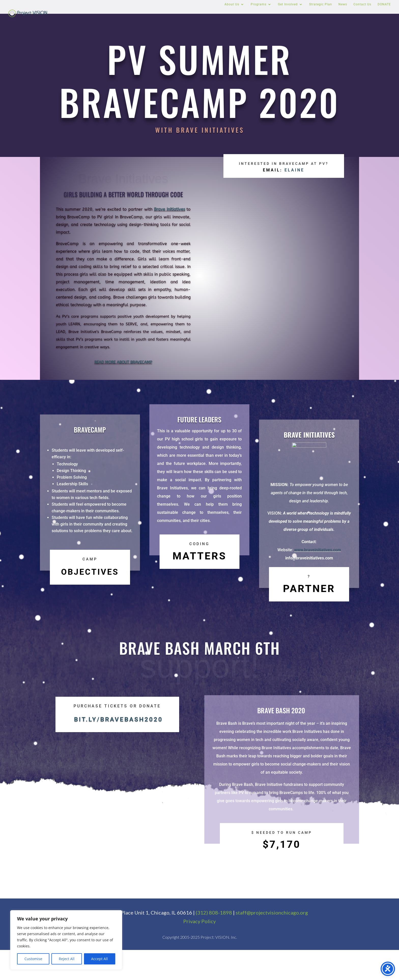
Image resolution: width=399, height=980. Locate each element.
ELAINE (294, 179)
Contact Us (362, 4)
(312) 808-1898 (214, 943)
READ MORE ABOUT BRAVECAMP (123, 362)
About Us (232, 4)
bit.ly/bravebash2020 (118, 889)
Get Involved (288, 4)
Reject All (67, 959)
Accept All (99, 959)
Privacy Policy (199, 951)
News (343, 4)
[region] (66, 940)
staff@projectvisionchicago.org (272, 943)
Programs (259, 4)
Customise (33, 959)
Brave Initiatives (169, 209)
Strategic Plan (321, 4)
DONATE (384, 4)
